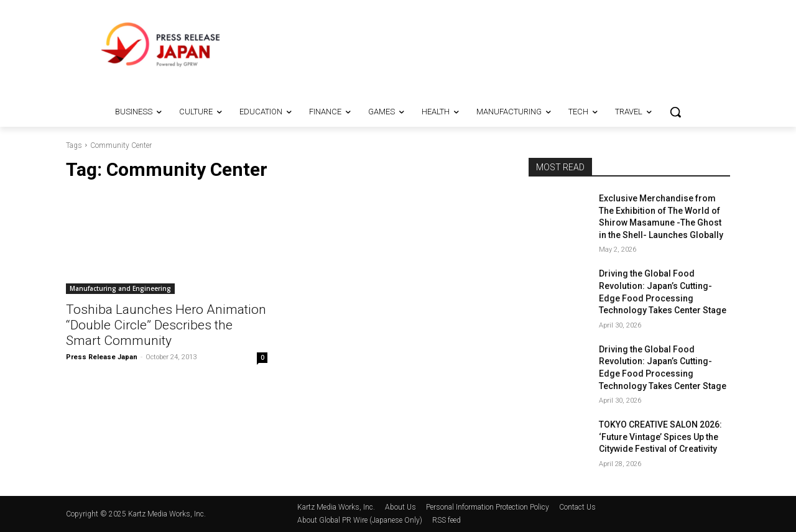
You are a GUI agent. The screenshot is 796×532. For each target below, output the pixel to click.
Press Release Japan (102, 357)
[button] (675, 112)
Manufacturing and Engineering (120, 288)
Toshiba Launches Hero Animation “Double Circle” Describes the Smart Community (166, 325)
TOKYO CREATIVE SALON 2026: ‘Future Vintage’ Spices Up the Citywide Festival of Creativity (660, 437)
